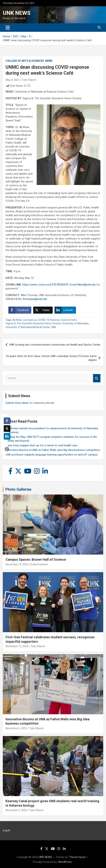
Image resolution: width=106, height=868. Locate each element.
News (49, 61)
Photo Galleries (18, 489)
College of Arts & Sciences (25, 61)
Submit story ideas (17, 403)
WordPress (65, 862)
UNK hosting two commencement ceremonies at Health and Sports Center (55, 345)
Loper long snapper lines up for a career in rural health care (42, 445)
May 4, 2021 (13, 80)
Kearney (55, 320)
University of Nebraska (75, 323)
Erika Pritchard (39, 564)
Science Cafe (69, 320)
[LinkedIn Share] (65, 310)
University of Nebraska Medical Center (28, 327)
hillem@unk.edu (86, 285)
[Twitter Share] (43, 310)
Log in (6, 830)
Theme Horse (77, 857)
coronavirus (30, 320)
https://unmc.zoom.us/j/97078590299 (45, 285)
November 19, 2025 (17, 564)
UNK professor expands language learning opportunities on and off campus (52, 455)
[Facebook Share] (20, 310)
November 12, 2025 (17, 646)
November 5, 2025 (16, 810)
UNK (54, 327)
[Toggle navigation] (8, 28)
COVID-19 (43, 320)
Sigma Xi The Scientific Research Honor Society (33, 323)
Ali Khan (17, 320)
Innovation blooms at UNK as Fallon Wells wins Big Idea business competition (53, 450)
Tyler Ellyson (29, 80)
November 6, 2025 (16, 728)
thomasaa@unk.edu (35, 299)
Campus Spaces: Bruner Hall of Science (36, 559)
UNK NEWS (17, 13)
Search (97, 378)
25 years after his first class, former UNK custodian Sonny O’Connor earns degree (51, 358)
